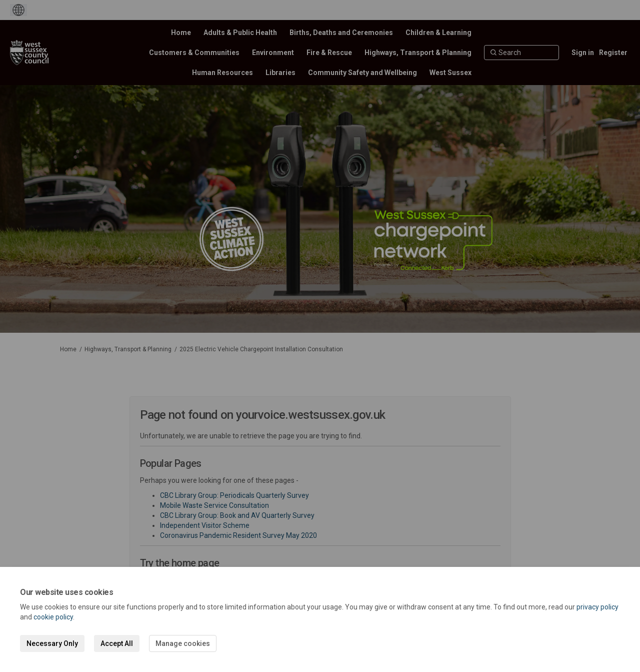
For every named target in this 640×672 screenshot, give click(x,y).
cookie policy (53, 617)
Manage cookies (183, 643)
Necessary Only (52, 643)
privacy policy (597, 607)
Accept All (117, 643)
